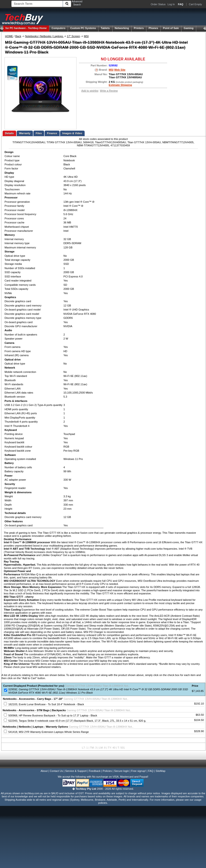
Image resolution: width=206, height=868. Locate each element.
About (44, 771)
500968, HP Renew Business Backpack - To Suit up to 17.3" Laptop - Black (53, 715)
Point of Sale (171, 28)
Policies (107, 771)
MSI (86, 36)
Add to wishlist (90, 91)
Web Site (120, 70)
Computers (58, 28)
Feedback (95, 771)
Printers (139, 28)
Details (9, 133)
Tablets (105, 28)
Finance (52, 133)
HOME (9, 36)
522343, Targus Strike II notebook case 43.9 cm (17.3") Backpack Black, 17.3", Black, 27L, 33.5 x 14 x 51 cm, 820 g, (77, 721)
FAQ (151, 771)
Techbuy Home (26, 28)
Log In (171, 4)
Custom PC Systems (83, 28)
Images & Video (72, 133)
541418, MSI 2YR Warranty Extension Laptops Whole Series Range (49, 732)
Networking (122, 28)
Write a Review (109, 91)
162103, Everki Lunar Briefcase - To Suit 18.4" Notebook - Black (46, 704)
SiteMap (161, 771)
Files (39, 133)
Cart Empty (195, 4)
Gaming (189, 28)
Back (18, 36)
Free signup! (139, 771)
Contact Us (56, 771)
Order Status (158, 4)
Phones (153, 28)
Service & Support (76, 771)
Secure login (121, 771)
